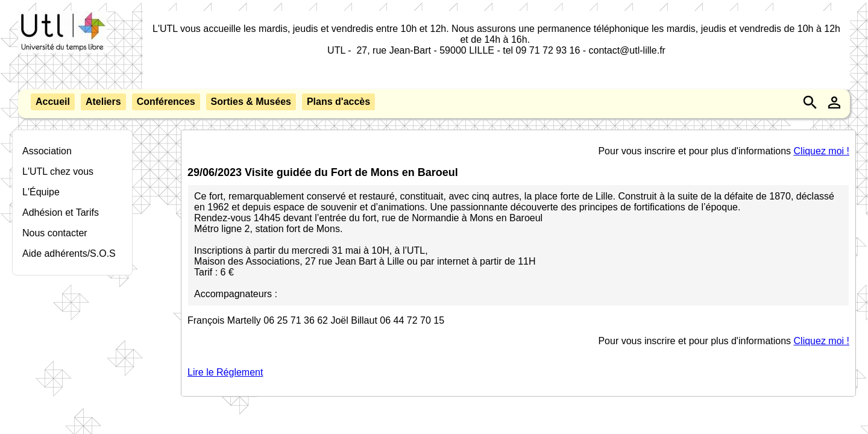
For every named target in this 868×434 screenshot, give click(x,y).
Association (47, 151)
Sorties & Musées (251, 102)
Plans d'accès (338, 102)
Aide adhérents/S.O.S (69, 253)
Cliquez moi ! (822, 151)
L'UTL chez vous (58, 171)
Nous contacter (55, 233)
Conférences (166, 102)
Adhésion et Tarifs (61, 212)
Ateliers (103, 102)
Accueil (53, 102)
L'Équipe (41, 192)
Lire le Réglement (225, 372)
